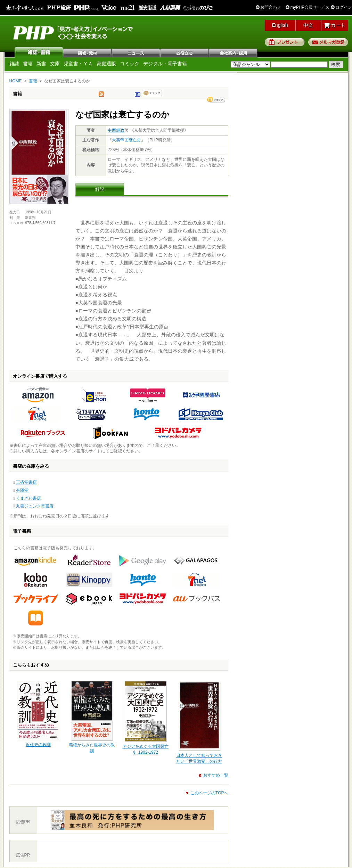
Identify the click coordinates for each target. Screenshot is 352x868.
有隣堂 (22, 490)
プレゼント (285, 42)
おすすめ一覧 (216, 775)
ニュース (136, 52)
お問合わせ (268, 7)
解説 (100, 189)
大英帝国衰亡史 (126, 140)
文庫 (55, 64)
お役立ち (185, 52)
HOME (16, 81)
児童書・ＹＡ (78, 64)
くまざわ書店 (28, 498)
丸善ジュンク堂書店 (35, 506)
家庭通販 (106, 64)
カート (334, 25)
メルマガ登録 (328, 42)
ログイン (341, 7)
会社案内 (234, 52)
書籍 (28, 64)
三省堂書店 (26, 482)
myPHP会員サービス (308, 7)
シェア (216, 100)
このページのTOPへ (209, 793)
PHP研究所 (74, 32)
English (280, 25)
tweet (101, 96)
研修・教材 (88, 52)
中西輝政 (116, 130)
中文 (308, 25)
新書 (41, 64)
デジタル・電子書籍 (165, 64)
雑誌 (39, 52)
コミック (130, 64)
